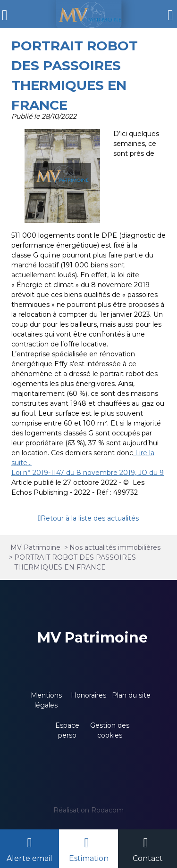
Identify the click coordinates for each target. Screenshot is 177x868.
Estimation (89, 858)
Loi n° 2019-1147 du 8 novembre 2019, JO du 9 (88, 473)
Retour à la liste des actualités (90, 518)
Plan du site (131, 695)
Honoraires (88, 695)
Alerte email (29, 858)
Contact (148, 858)
